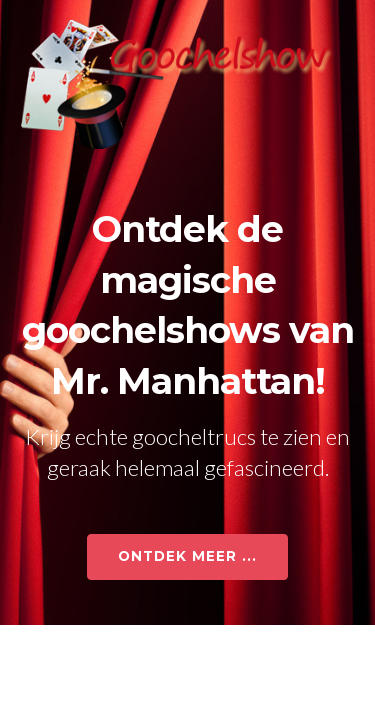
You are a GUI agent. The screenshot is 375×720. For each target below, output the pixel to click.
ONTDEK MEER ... (187, 556)
